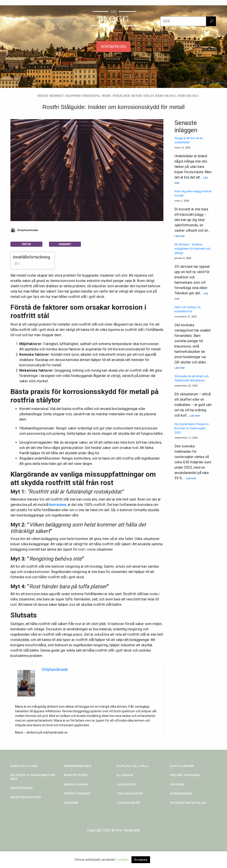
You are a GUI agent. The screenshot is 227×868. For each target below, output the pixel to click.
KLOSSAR (125, 775)
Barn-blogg (166, 96)
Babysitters (76, 775)
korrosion (58, 505)
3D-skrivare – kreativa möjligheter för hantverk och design (192, 249)
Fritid (43, 96)
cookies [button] (122, 860)
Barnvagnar (76, 784)
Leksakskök (129, 803)
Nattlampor (182, 766)
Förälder (121, 96)
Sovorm (177, 784)
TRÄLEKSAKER (130, 793)
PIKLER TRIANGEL (185, 775)
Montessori (22, 788)
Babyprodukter (26, 797)
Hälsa (149, 96)
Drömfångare (77, 793)
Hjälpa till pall (133, 766)
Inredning (91, 96)
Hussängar (181, 793)
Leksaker (126, 784)
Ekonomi (73, 96)
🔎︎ (211, 21)
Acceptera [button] (141, 860)
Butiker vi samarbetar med (33, 777)
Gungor (71, 803)
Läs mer (180, 236)
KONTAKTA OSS (114, 47)
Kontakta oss (24, 766)
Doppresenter (77, 766)
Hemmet (57, 96)
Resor (137, 96)
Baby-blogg (188, 96)
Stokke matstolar (188, 803)
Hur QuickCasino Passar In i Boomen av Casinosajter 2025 (192, 428)
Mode (106, 96)
